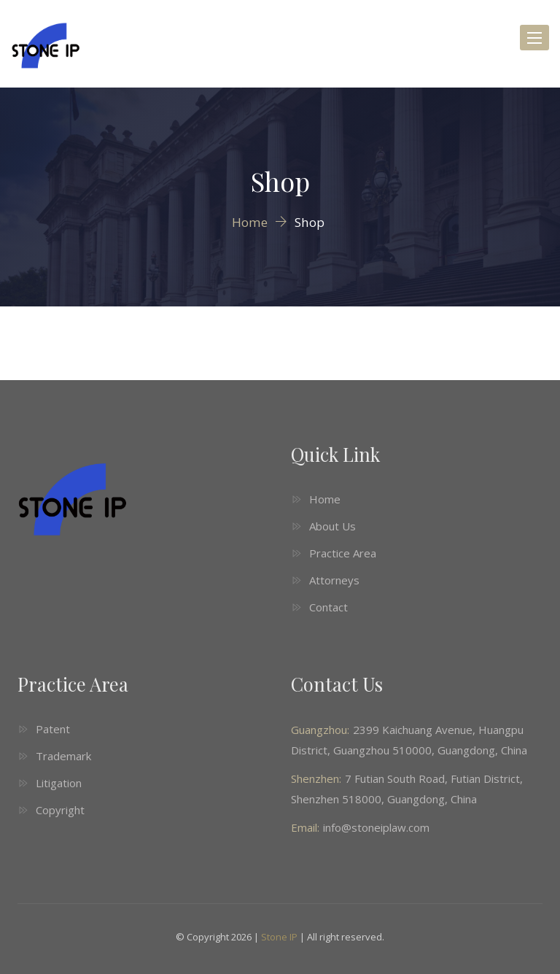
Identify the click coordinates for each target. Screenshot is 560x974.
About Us (332, 526)
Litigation (59, 783)
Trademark (63, 756)
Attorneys (334, 580)
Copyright (60, 810)
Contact (328, 607)
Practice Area (343, 553)
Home (325, 499)
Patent (53, 729)
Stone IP (279, 937)
